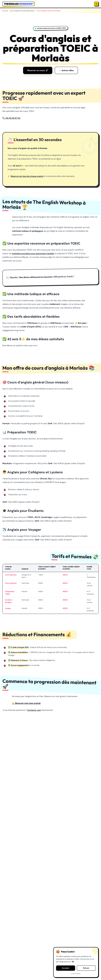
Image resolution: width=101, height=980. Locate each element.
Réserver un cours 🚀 (38, 70)
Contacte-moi (34, 710)
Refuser (86, 968)
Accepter (66, 968)
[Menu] (96, 4)
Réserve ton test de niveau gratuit (27, 176)
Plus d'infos (76, 974)
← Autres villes (66, 70)
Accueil (5, 11)
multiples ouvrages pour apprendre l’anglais (33, 253)
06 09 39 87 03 (13, 118)
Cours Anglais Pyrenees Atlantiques (22, 11)
